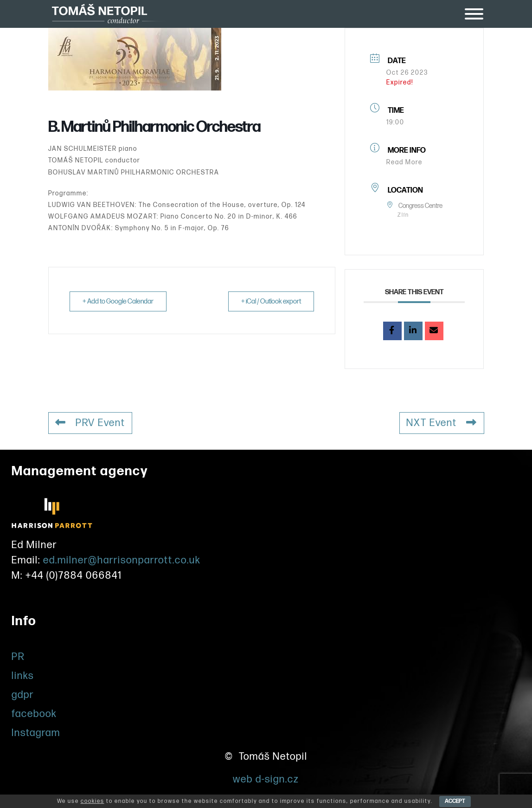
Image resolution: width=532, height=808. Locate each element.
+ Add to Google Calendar (119, 301)
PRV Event (90, 423)
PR (18, 656)
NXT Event (442, 423)
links (23, 675)
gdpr (23, 695)
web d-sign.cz (266, 779)
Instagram (36, 733)
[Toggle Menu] (474, 14)
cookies (93, 801)
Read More (404, 162)
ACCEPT (455, 801)
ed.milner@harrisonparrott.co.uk (122, 560)
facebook (34, 714)
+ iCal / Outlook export (270, 301)
